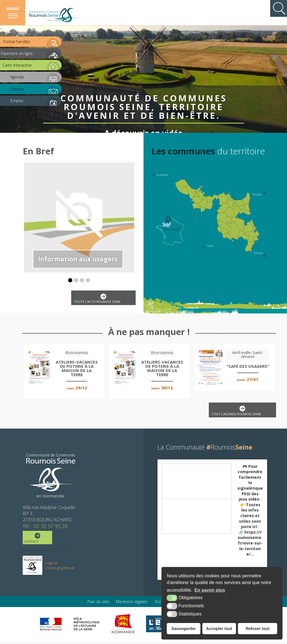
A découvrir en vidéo (144, 119)
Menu (13, 8)
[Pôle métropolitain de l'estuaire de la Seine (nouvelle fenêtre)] (87, 626)
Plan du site (98, 604)
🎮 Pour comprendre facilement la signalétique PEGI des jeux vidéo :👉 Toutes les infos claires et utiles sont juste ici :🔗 (250, 512)
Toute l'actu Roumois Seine (101, 299)
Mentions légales (132, 604)
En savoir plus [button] (210, 590)
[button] (70, 280)
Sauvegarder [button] (183, 629)
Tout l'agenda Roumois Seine (240, 412)
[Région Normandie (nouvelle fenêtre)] (124, 626)
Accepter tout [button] (219, 629)
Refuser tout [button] (257, 629)
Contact (38, 540)
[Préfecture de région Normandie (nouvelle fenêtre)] (51, 626)
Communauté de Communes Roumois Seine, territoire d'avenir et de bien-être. (144, 91)
